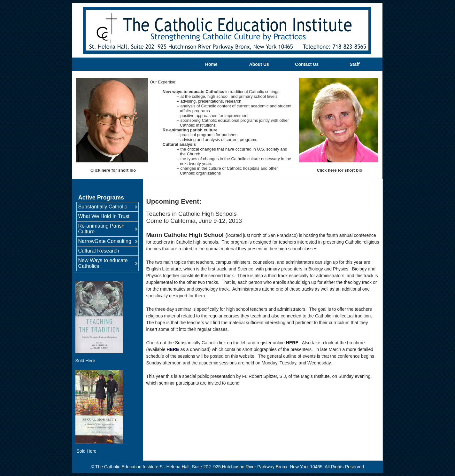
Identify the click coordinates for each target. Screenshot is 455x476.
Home (211, 64)
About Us (259, 64)
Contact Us (307, 64)
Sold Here (85, 361)
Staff (355, 64)
